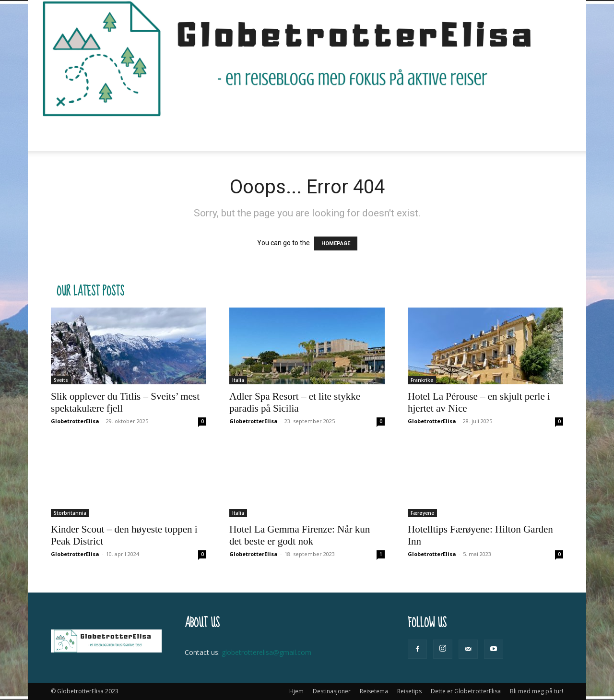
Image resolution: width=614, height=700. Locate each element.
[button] (552, 135)
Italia (238, 380)
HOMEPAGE (336, 243)
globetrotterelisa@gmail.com (266, 652)
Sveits (61, 380)
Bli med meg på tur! (466, 134)
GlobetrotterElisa (75, 421)
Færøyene (422, 513)
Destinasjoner (172, 134)
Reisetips (291, 134)
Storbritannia (70, 513)
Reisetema (236, 134)
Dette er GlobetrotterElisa (373, 134)
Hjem (123, 134)
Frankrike (422, 380)
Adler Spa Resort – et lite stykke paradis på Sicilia (295, 402)
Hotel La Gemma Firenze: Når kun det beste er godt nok (300, 535)
